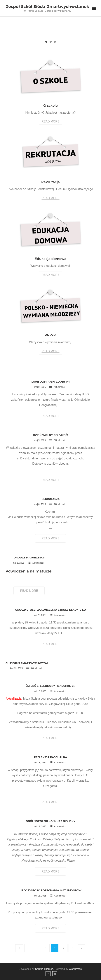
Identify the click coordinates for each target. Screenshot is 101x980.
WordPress (75, 969)
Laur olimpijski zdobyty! (50, 382)
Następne (81, 948)
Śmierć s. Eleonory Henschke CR (50, 686)
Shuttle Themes (44, 969)
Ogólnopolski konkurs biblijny (51, 821)
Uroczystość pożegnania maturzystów (50, 890)
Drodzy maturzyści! (29, 558)
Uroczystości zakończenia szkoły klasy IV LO (51, 610)
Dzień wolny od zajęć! (50, 435)
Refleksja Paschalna (50, 757)
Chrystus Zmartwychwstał (27, 663)
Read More (51, 121)
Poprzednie (19, 948)
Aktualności (59, 387)
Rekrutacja (50, 499)
